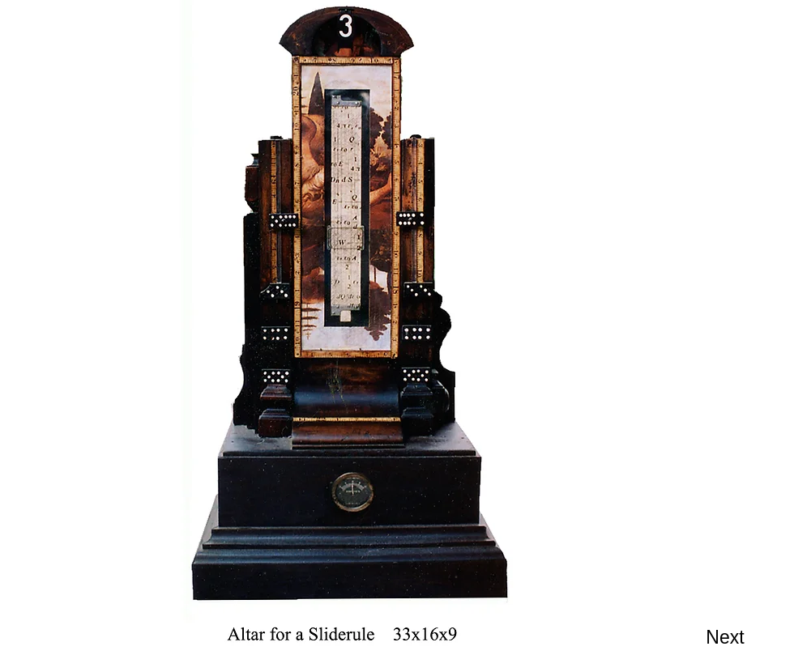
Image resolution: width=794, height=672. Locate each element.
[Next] (725, 637)
